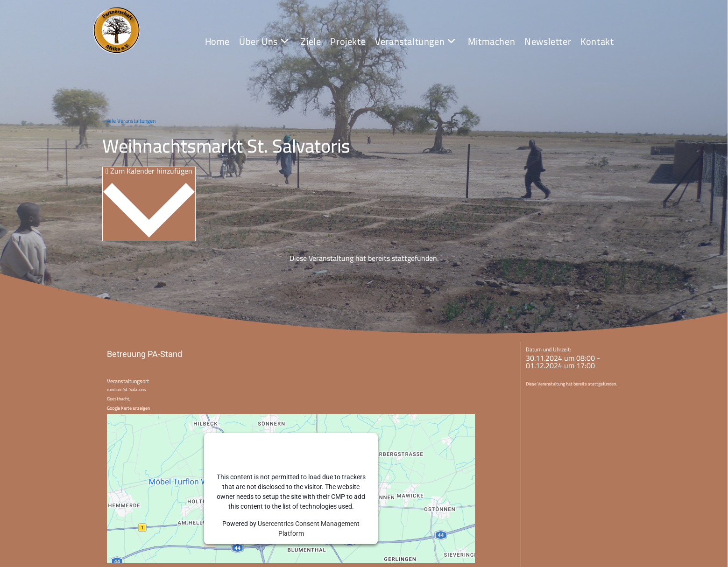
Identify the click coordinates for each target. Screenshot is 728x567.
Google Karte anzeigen (128, 408)
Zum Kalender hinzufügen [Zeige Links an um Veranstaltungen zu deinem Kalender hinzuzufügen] (149, 202)
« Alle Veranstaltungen (129, 121)
